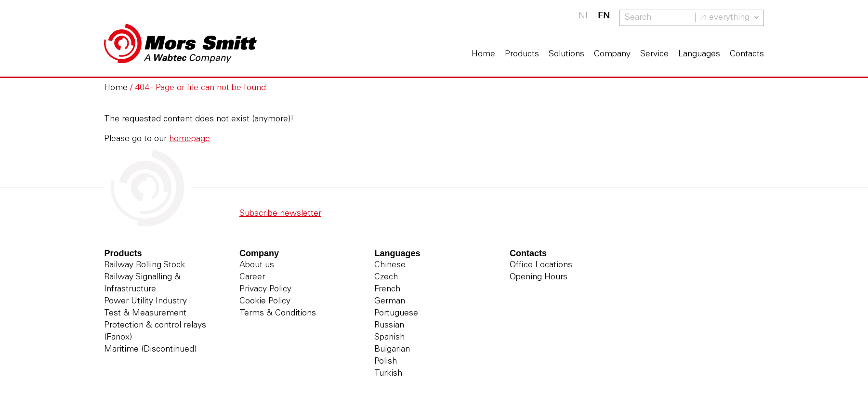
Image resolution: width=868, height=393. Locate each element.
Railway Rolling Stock (145, 265)
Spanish (389, 338)
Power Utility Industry (145, 301)
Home (483, 54)
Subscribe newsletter (280, 214)
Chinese (390, 265)
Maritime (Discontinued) (150, 350)
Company (612, 54)
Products (522, 54)
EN (604, 16)
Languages (699, 54)
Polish (386, 362)
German (390, 301)
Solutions (566, 54)
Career (252, 277)
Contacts (747, 54)
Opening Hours (539, 277)
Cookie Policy (265, 301)
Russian (389, 326)
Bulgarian (392, 350)
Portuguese (396, 314)
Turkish (388, 374)
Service (654, 54)
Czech (386, 277)
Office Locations (541, 265)
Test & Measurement (145, 314)
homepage (190, 139)
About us (257, 265)
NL (584, 16)
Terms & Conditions (278, 314)
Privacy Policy (265, 289)
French (387, 289)
